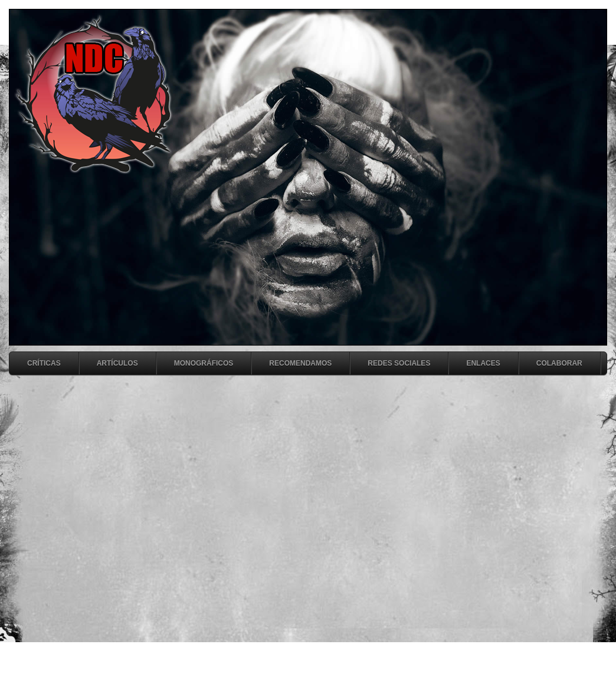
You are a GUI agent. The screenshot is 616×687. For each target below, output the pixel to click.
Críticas (44, 363)
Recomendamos (300, 363)
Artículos (117, 363)
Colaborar (559, 363)
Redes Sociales (399, 363)
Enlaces (483, 363)
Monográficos (204, 363)
